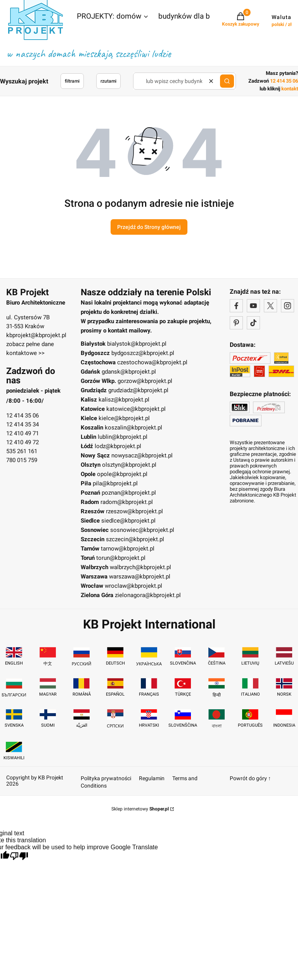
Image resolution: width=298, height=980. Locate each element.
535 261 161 (22, 451)
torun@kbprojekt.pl (121, 558)
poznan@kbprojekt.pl (129, 493)
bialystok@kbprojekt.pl (137, 344)
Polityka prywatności (106, 778)
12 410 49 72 (23, 442)
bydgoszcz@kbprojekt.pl (143, 353)
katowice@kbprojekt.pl (136, 409)
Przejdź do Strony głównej (149, 227)
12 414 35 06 (23, 416)
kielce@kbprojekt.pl (124, 418)
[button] (113, 17)
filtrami (72, 81)
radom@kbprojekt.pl (127, 502)
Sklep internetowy (140, 809)
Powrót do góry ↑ (250, 778)
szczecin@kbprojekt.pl (135, 539)
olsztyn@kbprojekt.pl (129, 465)
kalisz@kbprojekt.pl (124, 400)
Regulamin (152, 778)
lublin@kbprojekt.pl (123, 437)
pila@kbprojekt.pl (115, 483)
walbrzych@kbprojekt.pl (140, 567)
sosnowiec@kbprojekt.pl (142, 530)
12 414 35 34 (23, 424)
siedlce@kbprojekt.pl (128, 521)
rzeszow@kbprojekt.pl (134, 511)
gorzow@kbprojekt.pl (145, 381)
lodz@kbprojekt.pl (118, 446)
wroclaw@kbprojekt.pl (133, 586)
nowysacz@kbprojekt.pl (142, 455)
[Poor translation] (19, 857)
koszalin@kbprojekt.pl (133, 428)
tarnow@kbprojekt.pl (128, 549)
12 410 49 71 (23, 433)
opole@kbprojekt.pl (122, 474)
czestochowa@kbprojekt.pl (152, 362)
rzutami (108, 81)
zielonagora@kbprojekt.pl (148, 595)
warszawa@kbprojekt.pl (140, 577)
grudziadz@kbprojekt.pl (138, 390)
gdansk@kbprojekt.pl (129, 372)
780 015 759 (22, 460)
